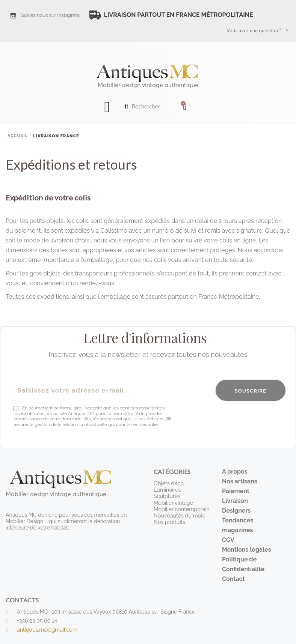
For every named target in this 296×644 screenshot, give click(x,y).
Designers (236, 511)
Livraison (235, 501)
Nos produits (169, 521)
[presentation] (229, 420)
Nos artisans (240, 481)
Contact (233, 579)
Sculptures (167, 496)
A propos (235, 472)
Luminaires (167, 490)
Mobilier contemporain (181, 509)
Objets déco (168, 483)
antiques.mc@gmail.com (47, 630)
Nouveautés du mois (179, 515)
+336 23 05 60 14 (37, 621)
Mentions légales (247, 550)
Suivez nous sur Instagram (51, 15)
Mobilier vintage (173, 502)
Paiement (236, 491)
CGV (228, 540)
